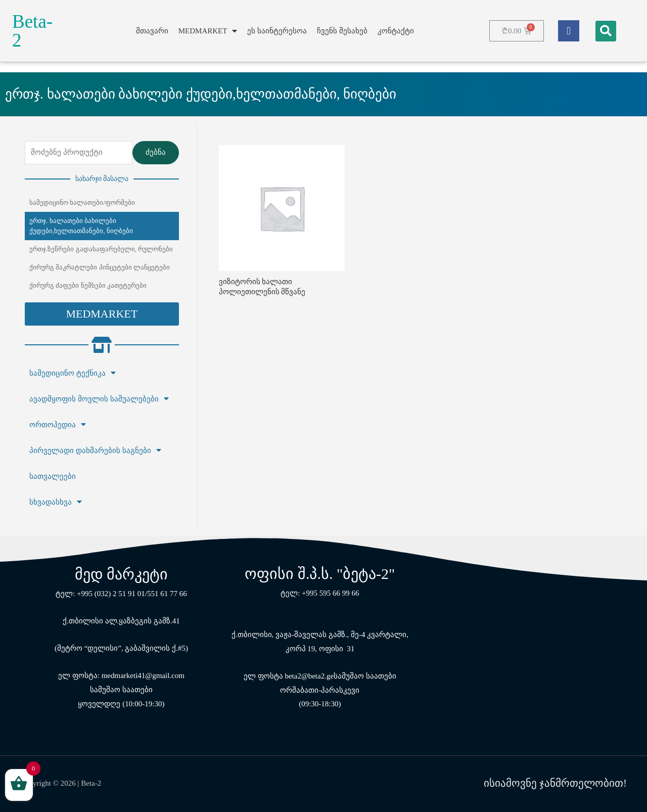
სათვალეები (53, 476)
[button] (102, 314)
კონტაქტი (396, 31)
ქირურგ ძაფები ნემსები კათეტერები (88, 285)
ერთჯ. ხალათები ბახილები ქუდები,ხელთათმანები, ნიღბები (81, 226)
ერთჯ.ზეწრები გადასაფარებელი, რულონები (101, 249)
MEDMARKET (208, 31)
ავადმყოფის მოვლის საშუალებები (99, 399)
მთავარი (152, 31)
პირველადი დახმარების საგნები (95, 450)
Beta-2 (32, 31)
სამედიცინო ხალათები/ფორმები (82, 202)
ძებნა (156, 152)
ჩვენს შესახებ (342, 31)
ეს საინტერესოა (277, 31)
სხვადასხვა (56, 502)
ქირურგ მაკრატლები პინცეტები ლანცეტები (100, 267)
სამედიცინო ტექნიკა (73, 373)
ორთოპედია (58, 425)
